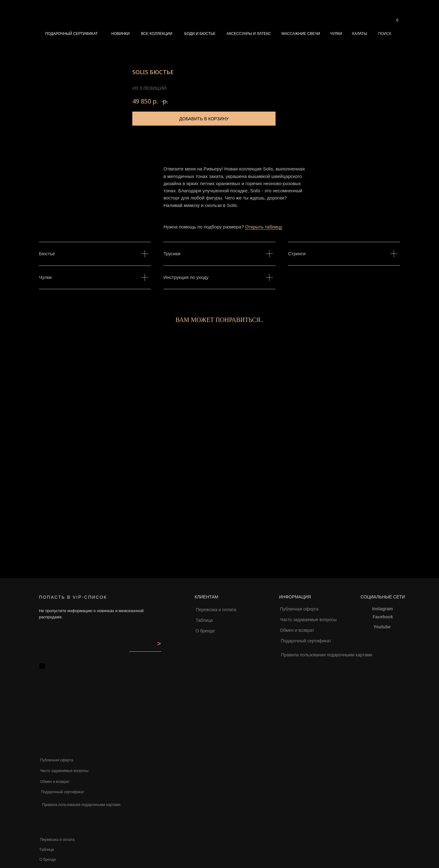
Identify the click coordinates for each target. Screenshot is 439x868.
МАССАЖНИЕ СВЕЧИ (301, 34)
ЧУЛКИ (336, 34)
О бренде (205, 631)
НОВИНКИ (121, 34)
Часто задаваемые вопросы (309, 620)
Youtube (382, 627)
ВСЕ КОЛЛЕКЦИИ (157, 34)
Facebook (383, 617)
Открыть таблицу (264, 227)
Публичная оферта (299, 609)
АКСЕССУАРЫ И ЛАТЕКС (249, 34)
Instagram (382, 609)
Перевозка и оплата (216, 610)
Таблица (204, 620)
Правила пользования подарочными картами (326, 655)
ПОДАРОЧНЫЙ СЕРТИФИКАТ (71, 34)
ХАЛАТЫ (359, 34)
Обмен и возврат (297, 630)
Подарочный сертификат (306, 641)
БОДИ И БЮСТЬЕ (200, 34)
